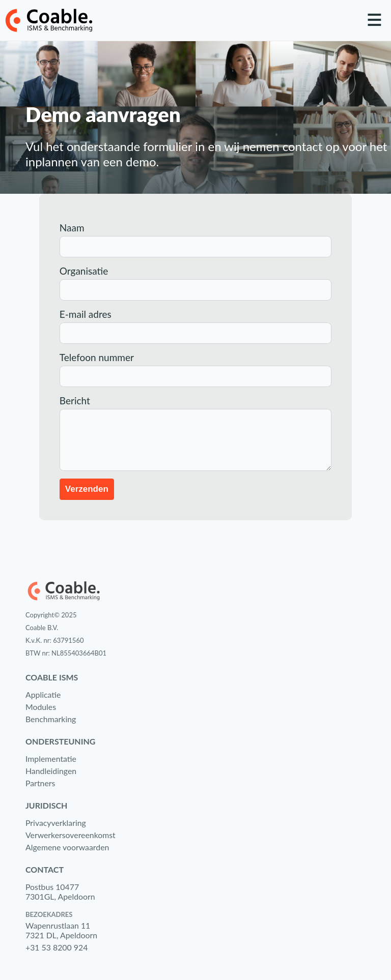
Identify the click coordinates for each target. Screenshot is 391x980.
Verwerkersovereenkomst (71, 835)
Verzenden (87, 489)
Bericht (75, 400)
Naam (72, 228)
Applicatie (43, 694)
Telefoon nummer (97, 357)
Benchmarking (51, 719)
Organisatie (84, 271)
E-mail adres (86, 314)
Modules (41, 707)
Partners (40, 783)
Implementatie (51, 759)
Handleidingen (51, 771)
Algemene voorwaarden (67, 847)
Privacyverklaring (56, 823)
